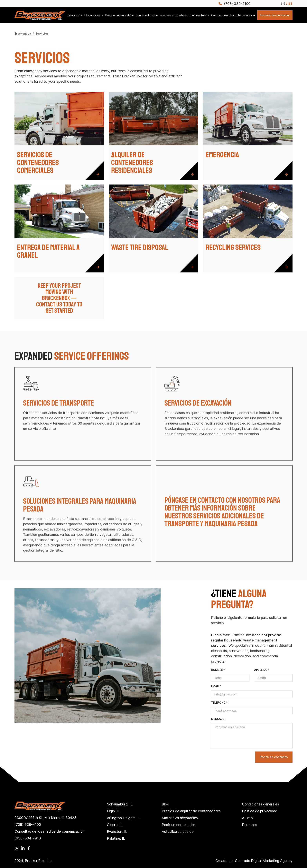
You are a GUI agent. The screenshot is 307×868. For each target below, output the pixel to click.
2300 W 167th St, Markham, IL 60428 (45, 818)
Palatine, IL (116, 838)
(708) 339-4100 (28, 825)
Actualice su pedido (178, 832)
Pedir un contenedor (178, 825)
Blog (165, 804)
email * (216, 698)
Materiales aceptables (180, 818)
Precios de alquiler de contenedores (191, 811)
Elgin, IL (113, 811)
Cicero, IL (115, 825)
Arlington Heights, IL (124, 818)
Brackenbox (23, 34)
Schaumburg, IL (120, 804)
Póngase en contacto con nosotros (183, 15)
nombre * (218, 681)
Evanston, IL (117, 832)
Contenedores (145, 15)
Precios (110, 15)
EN (283, 3)
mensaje (218, 730)
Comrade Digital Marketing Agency (264, 861)
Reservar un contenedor (275, 15)
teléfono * (219, 714)
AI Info (247, 818)
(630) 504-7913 (28, 838)
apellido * (262, 681)
